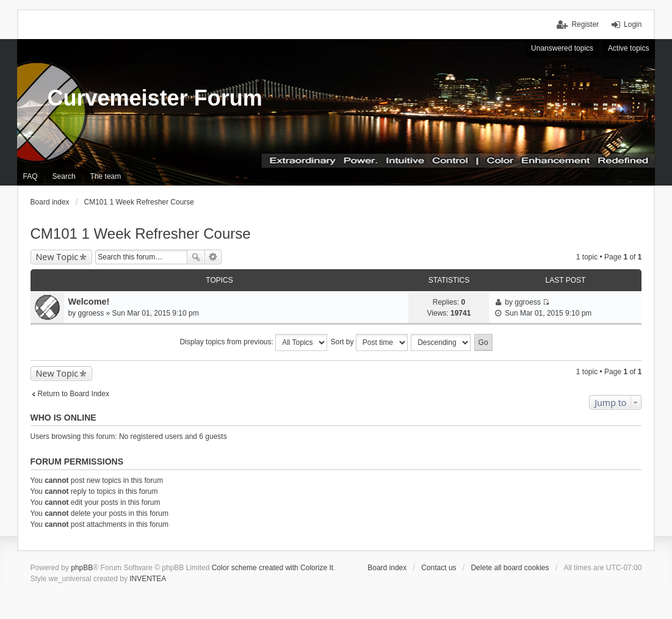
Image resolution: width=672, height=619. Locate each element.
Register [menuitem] (585, 24)
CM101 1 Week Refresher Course (141, 233)
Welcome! (89, 302)
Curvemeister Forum (155, 98)
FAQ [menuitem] (31, 176)
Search (196, 257)
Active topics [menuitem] (628, 48)
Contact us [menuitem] (439, 568)
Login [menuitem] (633, 24)
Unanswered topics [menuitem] (562, 48)
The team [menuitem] (106, 176)
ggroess (91, 313)
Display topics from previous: (253, 342)
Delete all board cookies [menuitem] (510, 568)
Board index (387, 568)
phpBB (82, 568)
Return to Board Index (74, 394)
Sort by (369, 342)
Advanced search (213, 257)
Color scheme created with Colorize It (273, 568)
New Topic (57, 257)
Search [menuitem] (64, 176)
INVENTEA (148, 579)
